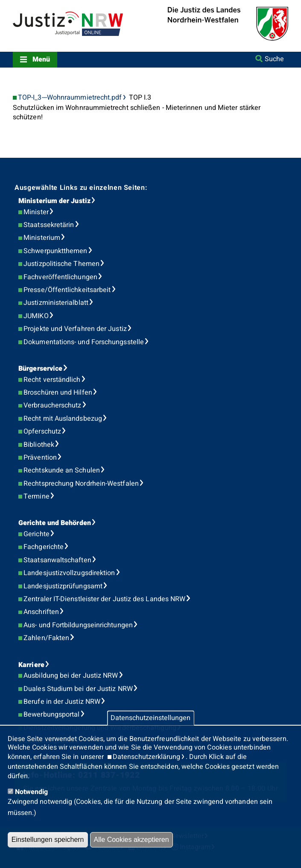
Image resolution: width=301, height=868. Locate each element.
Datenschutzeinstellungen (150, 718)
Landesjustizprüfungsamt (63, 586)
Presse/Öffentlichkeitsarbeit (67, 290)
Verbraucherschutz (52, 405)
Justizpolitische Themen (61, 264)
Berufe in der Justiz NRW (62, 702)
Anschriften (41, 612)
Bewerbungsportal (51, 714)
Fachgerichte (44, 547)
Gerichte (37, 534)
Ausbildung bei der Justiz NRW (71, 676)
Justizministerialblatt (56, 303)
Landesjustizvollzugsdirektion (69, 573)
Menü (41, 59)
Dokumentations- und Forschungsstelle (84, 342)
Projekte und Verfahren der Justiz (75, 329)
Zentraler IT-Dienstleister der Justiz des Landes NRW (104, 599)
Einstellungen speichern (48, 840)
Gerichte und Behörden (55, 523)
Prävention (40, 458)
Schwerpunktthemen (55, 251)
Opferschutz (42, 431)
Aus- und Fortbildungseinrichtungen (78, 625)
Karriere (31, 665)
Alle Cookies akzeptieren (132, 840)
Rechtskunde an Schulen (62, 470)
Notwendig (32, 792)
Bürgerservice (40, 369)
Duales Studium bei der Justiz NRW (78, 689)
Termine (37, 496)
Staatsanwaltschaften (57, 560)
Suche (274, 59)
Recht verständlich (52, 380)
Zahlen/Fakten (46, 638)
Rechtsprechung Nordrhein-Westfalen (81, 484)
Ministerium (42, 238)
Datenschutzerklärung (147, 757)
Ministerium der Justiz (54, 201)
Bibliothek (39, 445)
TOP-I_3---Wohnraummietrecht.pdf (70, 98)
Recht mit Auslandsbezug (63, 419)
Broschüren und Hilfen (58, 393)
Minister (36, 212)
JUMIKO (36, 316)
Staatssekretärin (49, 225)
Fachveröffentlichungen (60, 277)
